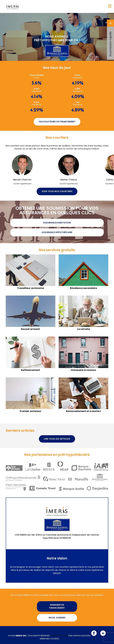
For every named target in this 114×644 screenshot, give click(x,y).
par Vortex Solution (79, 636)
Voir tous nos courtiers (57, 191)
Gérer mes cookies (49, 639)
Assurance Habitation (57, 223)
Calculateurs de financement (57, 122)
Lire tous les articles (57, 439)
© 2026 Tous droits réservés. (29, 636)
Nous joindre (57, 618)
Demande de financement (57, 606)
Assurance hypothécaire (57, 232)
